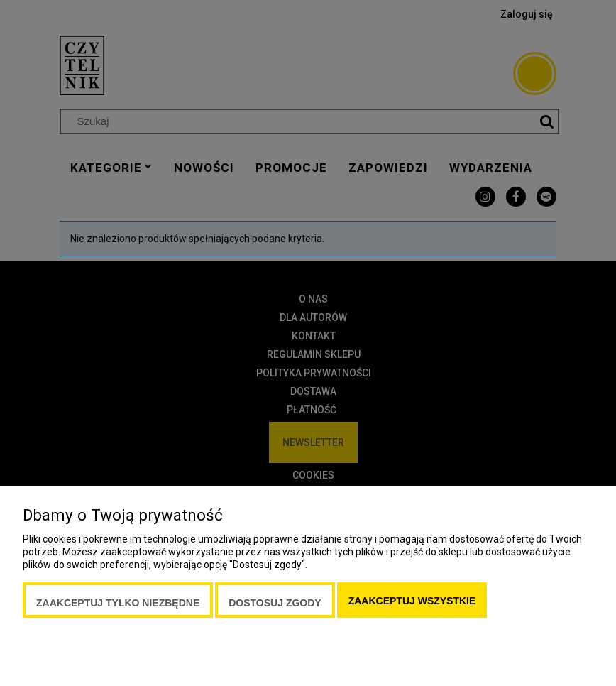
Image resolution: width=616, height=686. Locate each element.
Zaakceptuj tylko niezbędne (118, 603)
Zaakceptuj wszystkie (412, 601)
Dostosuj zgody (275, 603)
